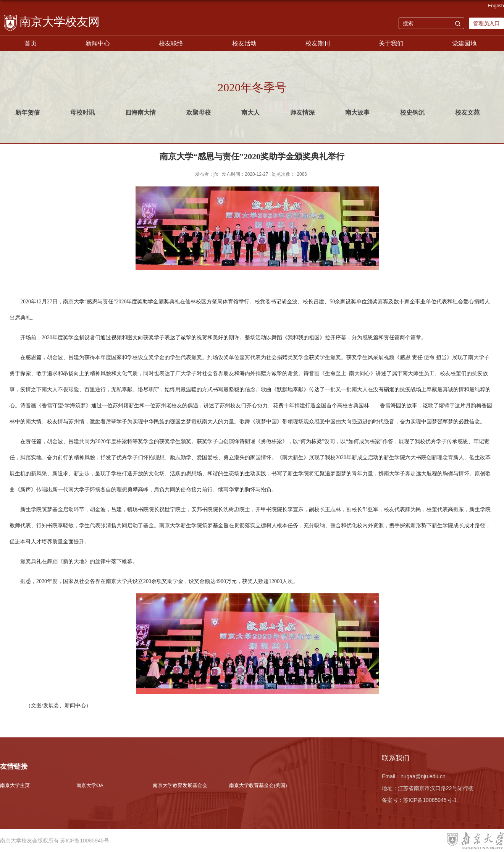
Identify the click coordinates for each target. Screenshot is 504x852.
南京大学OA (90, 785)
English (496, 6)
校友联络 (171, 43)
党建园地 (464, 43)
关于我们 (391, 43)
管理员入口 (486, 23)
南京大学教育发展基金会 (180, 785)
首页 (31, 43)
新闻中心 (98, 43)
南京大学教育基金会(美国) (258, 785)
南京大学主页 (15, 785)
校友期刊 (318, 43)
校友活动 (244, 43)
